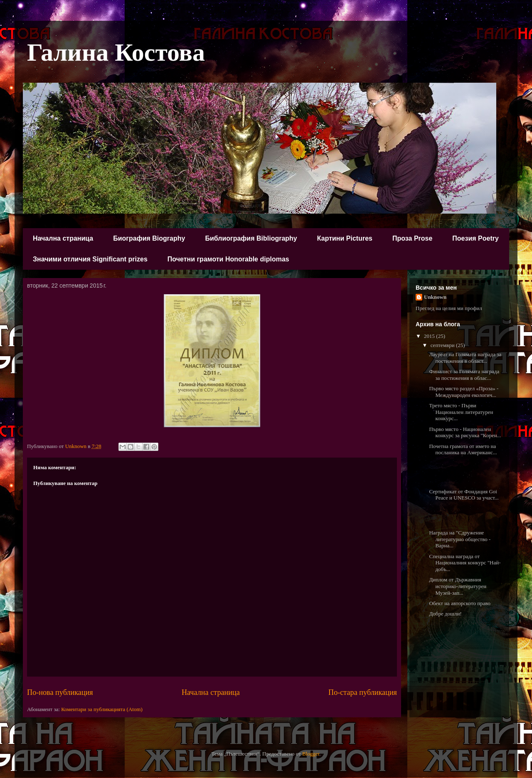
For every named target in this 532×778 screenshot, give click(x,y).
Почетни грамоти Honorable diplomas (228, 259)
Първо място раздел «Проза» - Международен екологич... (464, 392)
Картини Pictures (345, 238)
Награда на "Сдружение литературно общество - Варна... (460, 539)
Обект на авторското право (460, 603)
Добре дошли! (445, 614)
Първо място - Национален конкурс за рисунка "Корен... (465, 432)
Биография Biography (149, 238)
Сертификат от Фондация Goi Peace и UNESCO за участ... (464, 495)
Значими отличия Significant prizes (90, 259)
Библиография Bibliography (251, 238)
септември (443, 345)
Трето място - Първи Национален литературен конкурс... (461, 412)
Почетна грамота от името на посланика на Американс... (463, 449)
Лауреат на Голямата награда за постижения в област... (465, 358)
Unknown (435, 297)
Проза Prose (412, 238)
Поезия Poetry (475, 238)
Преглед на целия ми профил (449, 308)
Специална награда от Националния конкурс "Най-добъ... (465, 563)
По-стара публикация (363, 692)
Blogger (311, 754)
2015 (430, 336)
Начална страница (63, 238)
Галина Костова (116, 52)
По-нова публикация (60, 692)
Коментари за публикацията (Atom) (102, 709)
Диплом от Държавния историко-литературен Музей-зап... (458, 586)
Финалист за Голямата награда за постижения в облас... (464, 375)
